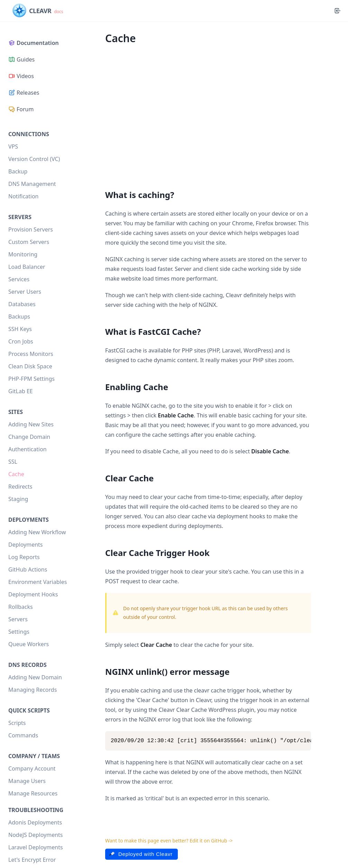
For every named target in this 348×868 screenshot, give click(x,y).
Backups (19, 317)
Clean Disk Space (30, 366)
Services (19, 279)
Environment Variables (38, 582)
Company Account (32, 768)
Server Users (25, 292)
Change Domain (29, 437)
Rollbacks (21, 607)
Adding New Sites (31, 424)
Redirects (20, 487)
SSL (13, 462)
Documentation (34, 43)
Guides (21, 59)
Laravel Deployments (36, 847)
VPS (13, 147)
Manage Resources (33, 793)
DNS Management (32, 184)
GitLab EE (21, 391)
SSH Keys (20, 329)
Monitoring (23, 254)
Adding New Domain (35, 677)
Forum (21, 109)
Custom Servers (29, 242)
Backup (18, 171)
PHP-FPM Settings (31, 379)
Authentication (28, 449)
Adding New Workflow (37, 532)
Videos (21, 76)
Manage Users (27, 781)
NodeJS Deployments (36, 835)
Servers (18, 619)
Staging (18, 499)
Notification (24, 196)
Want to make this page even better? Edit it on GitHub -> (169, 841)
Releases (24, 93)
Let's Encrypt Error (32, 860)
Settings (19, 632)
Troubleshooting (36, 810)
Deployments (26, 545)
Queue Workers (29, 644)
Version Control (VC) (34, 159)
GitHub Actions (28, 569)
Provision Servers (31, 229)
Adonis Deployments (35, 822)
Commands (23, 735)
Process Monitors (31, 354)
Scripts (17, 723)
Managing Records (33, 690)
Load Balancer (27, 267)
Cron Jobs (21, 341)
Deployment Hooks (33, 594)
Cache (16, 474)
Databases (22, 304)
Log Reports (24, 557)
